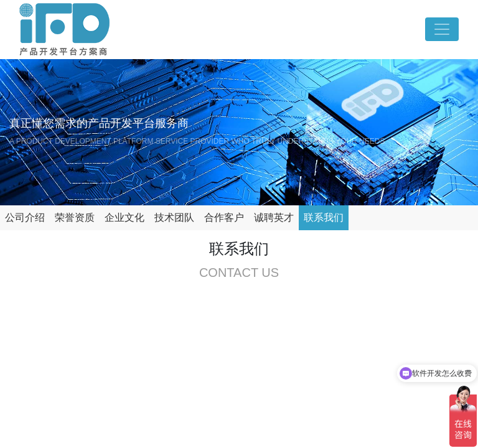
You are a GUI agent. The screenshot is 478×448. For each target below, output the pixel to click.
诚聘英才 (274, 217)
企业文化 (124, 217)
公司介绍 (25, 217)
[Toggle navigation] (442, 29)
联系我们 (324, 217)
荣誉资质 (75, 217)
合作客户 (224, 217)
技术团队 (174, 217)
